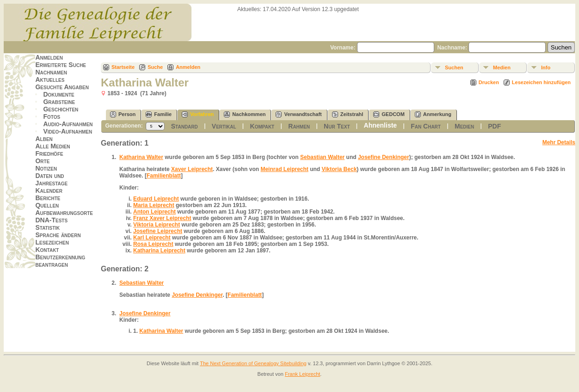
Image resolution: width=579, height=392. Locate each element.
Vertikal (224, 126)
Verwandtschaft (299, 114)
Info (546, 67)
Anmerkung (433, 114)
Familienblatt (164, 176)
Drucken (489, 82)
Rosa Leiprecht (153, 244)
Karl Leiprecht (152, 238)
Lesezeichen (52, 242)
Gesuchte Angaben (62, 87)
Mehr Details (559, 142)
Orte (42, 161)
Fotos (52, 116)
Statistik (47, 227)
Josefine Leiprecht (158, 231)
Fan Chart (426, 126)
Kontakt (47, 250)
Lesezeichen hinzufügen (541, 82)
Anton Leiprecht (154, 212)
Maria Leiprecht (154, 205)
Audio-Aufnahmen (68, 124)
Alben (44, 139)
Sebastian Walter (322, 157)
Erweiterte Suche (61, 65)
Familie (159, 114)
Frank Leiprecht (302, 374)
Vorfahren (198, 114)
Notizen (46, 168)
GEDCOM (389, 114)
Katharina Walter (141, 157)
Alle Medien (52, 146)
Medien (502, 67)
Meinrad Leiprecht (284, 169)
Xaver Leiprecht (192, 169)
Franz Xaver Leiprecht (162, 218)
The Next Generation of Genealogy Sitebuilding (253, 363)
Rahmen (299, 126)
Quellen (47, 205)
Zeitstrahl (348, 114)
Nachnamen (51, 72)
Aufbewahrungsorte (64, 213)
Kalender (49, 190)
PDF (494, 126)
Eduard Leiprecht (156, 199)
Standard (185, 126)
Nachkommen (245, 114)
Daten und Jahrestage (51, 179)
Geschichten (61, 109)
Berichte (48, 198)
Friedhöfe (49, 153)
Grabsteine (59, 102)
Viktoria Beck (339, 169)
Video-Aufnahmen (68, 131)
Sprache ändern (58, 235)
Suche (155, 67)
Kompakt (262, 126)
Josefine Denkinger (384, 157)
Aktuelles (50, 80)
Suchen (454, 67)
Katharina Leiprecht (159, 251)
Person (123, 114)
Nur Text (337, 126)
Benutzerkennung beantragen (60, 261)
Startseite (123, 67)
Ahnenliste (381, 125)
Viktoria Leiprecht (157, 225)
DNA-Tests (51, 220)
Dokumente (59, 94)
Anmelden (49, 57)
